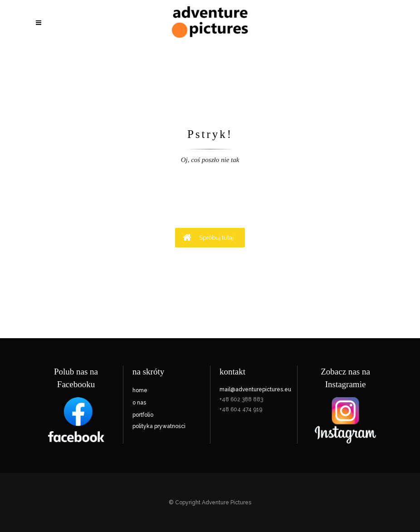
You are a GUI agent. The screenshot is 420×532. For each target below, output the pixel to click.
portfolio (143, 415)
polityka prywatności (159, 426)
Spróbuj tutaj (208, 237)
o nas (139, 403)
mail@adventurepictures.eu (255, 389)
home (140, 390)
